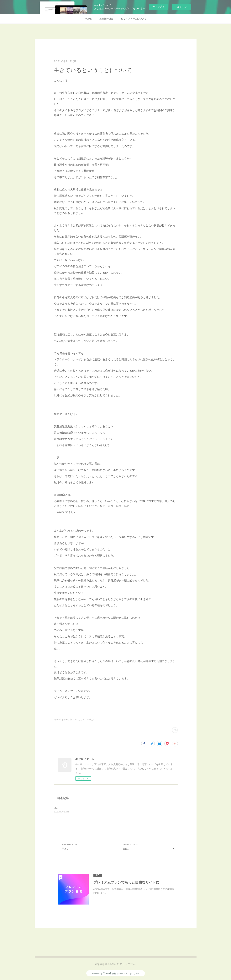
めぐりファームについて (134, 19)
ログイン (182, 7)
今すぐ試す (159, 7)
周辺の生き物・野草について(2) (68, 720)
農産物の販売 (106, 19)
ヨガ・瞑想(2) (88, 720)
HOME (88, 19)
